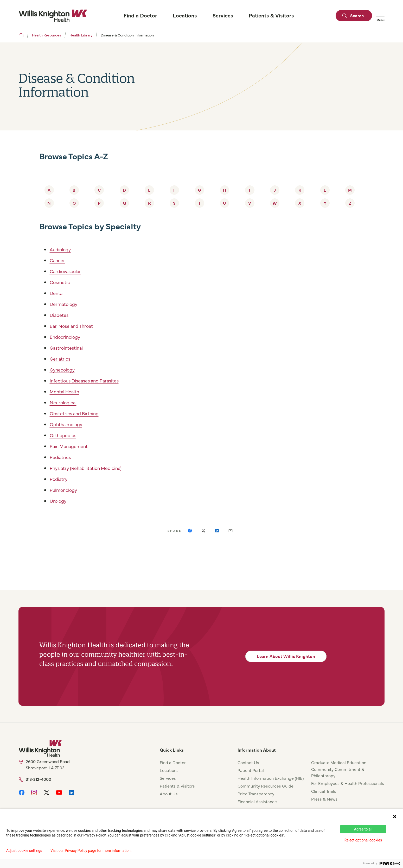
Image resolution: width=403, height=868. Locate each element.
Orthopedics (65, 435)
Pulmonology (66, 490)
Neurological (65, 402)
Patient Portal (251, 770)
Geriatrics (61, 358)
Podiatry (60, 479)
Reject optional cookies (363, 840)
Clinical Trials (324, 791)
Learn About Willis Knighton (286, 656)
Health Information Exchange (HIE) (271, 778)
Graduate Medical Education (339, 762)
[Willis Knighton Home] (53, 16)
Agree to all (363, 829)
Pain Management (72, 446)
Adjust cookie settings (24, 851)
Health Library (81, 35)
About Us (169, 794)
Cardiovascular (68, 271)
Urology (59, 501)
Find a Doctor (173, 762)
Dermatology (65, 304)
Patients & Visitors (177, 786)
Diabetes (60, 315)
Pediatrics (62, 457)
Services (168, 778)
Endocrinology (67, 336)
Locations (169, 770)
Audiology (62, 249)
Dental (58, 293)
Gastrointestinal (69, 347)
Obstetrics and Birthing (78, 413)
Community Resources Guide (266, 786)
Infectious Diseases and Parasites (89, 380)
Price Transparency (256, 794)
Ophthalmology (68, 424)
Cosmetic (61, 282)
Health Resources (47, 35)
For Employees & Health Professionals (348, 783)
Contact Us (248, 762)
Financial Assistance (257, 801)
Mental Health (67, 391)
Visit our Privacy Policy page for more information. (91, 851)
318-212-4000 (39, 779)
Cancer (58, 260)
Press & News (324, 799)
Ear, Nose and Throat (74, 326)
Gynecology (64, 369)
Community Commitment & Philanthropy (338, 772)
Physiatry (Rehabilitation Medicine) (91, 468)
